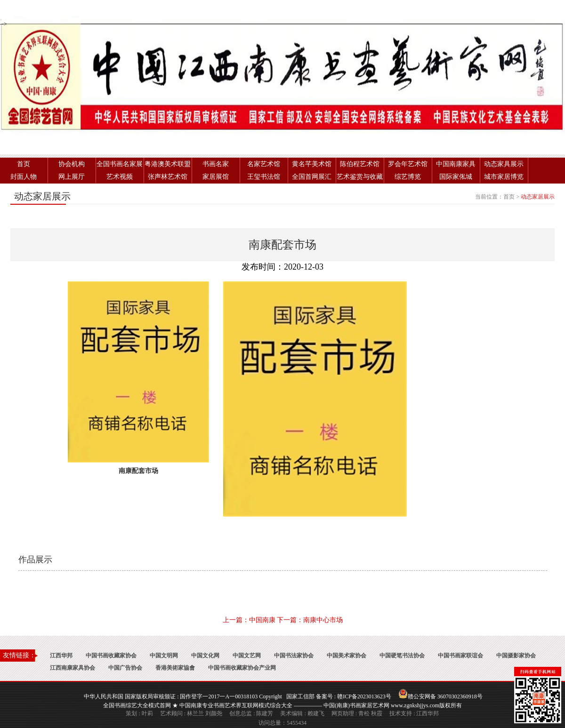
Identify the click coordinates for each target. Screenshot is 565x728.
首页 (24, 164)
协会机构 (72, 164)
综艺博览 (408, 177)
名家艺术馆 (264, 164)
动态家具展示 (504, 164)
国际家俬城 (456, 177)
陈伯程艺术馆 (360, 164)
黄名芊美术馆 (312, 164)
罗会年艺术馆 (408, 164)
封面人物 (24, 177)
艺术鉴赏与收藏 (360, 177)
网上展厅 (72, 177)
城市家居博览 (504, 177)
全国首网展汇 (312, 177)
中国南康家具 (456, 164)
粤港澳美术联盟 (168, 164)
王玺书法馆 (264, 177)
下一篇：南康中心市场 (310, 620)
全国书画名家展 (120, 164)
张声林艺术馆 (168, 177)
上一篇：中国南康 (249, 620)
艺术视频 (120, 177)
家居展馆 (216, 177)
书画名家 (216, 164)
